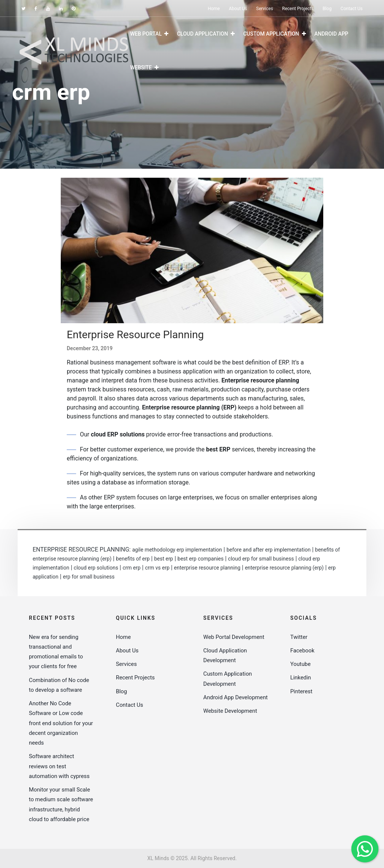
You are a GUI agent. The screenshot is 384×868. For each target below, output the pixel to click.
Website (141, 67)
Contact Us (352, 9)
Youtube (301, 664)
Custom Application (271, 34)
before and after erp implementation (268, 550)
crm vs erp (157, 568)
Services (265, 9)
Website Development (230, 721)
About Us (238, 9)
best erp (164, 559)
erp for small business (89, 577)
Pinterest (301, 691)
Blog (327, 9)
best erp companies (200, 559)
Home (214, 9)
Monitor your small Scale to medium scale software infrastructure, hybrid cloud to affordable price (61, 809)
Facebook (302, 651)
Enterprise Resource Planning (135, 335)
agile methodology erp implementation (177, 550)
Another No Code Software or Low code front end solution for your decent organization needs (60, 723)
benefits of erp (133, 559)
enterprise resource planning (207, 568)
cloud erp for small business (261, 559)
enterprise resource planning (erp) (284, 568)
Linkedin (301, 678)
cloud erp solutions (96, 568)
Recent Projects (298, 9)
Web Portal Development (234, 637)
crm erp (132, 568)
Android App (331, 34)
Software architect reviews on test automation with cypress (60, 766)
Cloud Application (202, 34)
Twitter (299, 637)
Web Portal (146, 34)
